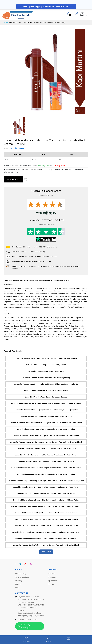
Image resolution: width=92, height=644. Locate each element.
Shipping (19, 581)
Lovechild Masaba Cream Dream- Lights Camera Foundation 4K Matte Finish (46, 500)
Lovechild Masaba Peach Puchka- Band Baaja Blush (46, 390)
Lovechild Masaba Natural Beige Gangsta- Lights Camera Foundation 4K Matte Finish (46, 506)
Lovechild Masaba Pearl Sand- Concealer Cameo (46, 397)
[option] (46, 71)
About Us (52, 574)
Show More (46, 552)
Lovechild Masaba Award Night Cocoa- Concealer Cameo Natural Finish (46, 513)
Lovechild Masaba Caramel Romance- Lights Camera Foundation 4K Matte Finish (46, 403)
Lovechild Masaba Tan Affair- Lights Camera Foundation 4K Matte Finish (46, 455)
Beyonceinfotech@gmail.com (30, 613)
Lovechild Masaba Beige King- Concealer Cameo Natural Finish (46, 416)
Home (6, 23)
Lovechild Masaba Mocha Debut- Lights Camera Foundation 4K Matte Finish (46, 539)
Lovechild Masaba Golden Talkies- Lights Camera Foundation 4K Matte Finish (46, 545)
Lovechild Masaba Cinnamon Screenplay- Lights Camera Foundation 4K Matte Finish (46, 442)
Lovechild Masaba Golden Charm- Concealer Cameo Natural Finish (46, 429)
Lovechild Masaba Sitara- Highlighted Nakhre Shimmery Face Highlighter (46, 410)
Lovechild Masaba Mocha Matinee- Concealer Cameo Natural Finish (46, 461)
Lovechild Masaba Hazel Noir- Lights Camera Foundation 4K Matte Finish (46, 358)
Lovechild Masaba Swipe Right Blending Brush (46, 365)
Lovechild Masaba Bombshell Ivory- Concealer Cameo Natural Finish (46, 448)
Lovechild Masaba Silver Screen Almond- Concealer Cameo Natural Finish (46, 526)
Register (83, 15)
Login (82, 13)
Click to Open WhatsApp (25, 626)
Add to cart (13, 179)
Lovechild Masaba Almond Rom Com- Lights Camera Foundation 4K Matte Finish (46, 468)
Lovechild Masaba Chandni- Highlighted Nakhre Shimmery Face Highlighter (46, 384)
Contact (51, 584)
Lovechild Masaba (16, 148)
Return (18, 584)
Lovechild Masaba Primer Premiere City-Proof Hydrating (46, 378)
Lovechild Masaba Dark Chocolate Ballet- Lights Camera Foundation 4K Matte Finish (46, 423)
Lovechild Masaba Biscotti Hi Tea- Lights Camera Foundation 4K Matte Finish (46, 487)
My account (53, 581)
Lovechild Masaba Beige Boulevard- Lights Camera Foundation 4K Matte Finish (46, 532)
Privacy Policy (21, 574)
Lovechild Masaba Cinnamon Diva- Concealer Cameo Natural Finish (46, 493)
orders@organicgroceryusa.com (31, 616)
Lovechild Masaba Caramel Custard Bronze (46, 371)
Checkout (52, 577)
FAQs (17, 588)
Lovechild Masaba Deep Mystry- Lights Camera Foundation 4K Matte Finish (46, 519)
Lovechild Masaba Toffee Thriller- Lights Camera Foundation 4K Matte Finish (46, 436)
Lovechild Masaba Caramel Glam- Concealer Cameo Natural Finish (46, 474)
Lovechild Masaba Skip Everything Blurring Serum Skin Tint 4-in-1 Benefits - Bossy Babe (46, 481)
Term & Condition (22, 577)
